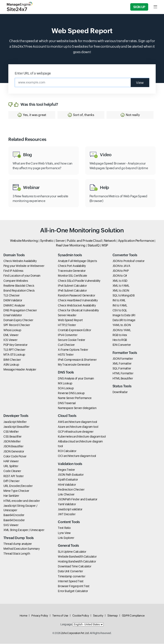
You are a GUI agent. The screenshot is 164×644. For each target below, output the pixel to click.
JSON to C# (120, 276)
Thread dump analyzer (18, 544)
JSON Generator (14, 452)
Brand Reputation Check (19, 291)
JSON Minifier (12, 442)
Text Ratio (64, 528)
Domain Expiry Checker (18, 321)
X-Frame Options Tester (73, 350)
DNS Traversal (67, 403)
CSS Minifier (11, 432)
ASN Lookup (11, 365)
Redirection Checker (71, 490)
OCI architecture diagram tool (77, 456)
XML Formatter (122, 364)
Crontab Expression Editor (74, 330)
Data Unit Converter (70, 572)
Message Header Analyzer (20, 370)
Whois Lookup (12, 330)
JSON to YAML (122, 330)
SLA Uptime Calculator (72, 552)
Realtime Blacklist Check (19, 286)
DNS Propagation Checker (20, 311)
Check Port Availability (72, 266)
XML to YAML (121, 286)
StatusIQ (94, 246)
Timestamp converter (72, 577)
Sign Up (139, 7)
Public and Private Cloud (84, 241)
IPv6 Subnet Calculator (72, 291)
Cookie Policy (81, 616)
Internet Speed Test (71, 581)
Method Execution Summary (21, 549)
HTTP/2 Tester (67, 325)
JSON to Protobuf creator (129, 261)
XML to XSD (120, 281)
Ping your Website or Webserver (24, 266)
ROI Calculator (67, 451)
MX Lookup (65, 384)
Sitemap (112, 616)
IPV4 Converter (68, 335)
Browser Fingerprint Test (74, 586)
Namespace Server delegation (77, 408)
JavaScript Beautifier (16, 427)
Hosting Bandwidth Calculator (77, 562)
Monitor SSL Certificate (72, 276)
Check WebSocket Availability (77, 306)
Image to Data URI (124, 315)
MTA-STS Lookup (14, 355)
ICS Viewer (10, 340)
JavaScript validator (70, 509)
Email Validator (13, 315)
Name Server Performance (75, 398)
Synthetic (47, 241)
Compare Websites (16, 281)
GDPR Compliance (133, 616)
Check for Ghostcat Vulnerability (78, 311)
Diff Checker (12, 481)
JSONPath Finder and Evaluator (78, 500)
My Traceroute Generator (74, 365)
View (140, 82)
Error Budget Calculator (73, 591)
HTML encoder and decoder (22, 501)
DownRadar (120, 392)
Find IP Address (13, 271)
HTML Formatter (123, 374)
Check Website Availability (20, 261)
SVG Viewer (11, 525)
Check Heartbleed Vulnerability (78, 301)
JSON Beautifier (13, 447)
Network (110, 241)
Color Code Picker (15, 457)
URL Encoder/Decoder (18, 486)
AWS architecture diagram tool (77, 422)
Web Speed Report (70, 321)
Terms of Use (60, 616)
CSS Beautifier (12, 437)
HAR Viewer (11, 461)
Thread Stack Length (17, 554)
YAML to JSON (122, 325)
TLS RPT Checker (14, 350)
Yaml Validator (67, 505)
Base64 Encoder (14, 515)
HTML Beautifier (123, 379)
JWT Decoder (67, 514)
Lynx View (64, 533)
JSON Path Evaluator (71, 475)
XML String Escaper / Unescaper (24, 530)
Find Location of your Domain (22, 276)
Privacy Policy (40, 616)
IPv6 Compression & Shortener (77, 360)
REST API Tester (14, 476)
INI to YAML (120, 306)
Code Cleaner (12, 471)
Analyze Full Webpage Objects (77, 261)
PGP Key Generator (15, 345)
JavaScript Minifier (15, 422)
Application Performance (136, 241)
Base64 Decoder (14, 520)
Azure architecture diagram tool (78, 427)
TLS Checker (12, 296)
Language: (66, 625)
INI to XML (119, 301)
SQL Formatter (122, 369)
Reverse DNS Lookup (71, 394)
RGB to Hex (120, 335)
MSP (105, 246)
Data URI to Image (124, 321)
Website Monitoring (24, 241)
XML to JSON (121, 291)
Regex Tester (66, 470)
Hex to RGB (120, 340)
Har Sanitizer (11, 496)
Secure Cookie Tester (72, 340)
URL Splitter (11, 467)
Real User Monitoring (71, 246)
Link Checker (66, 495)
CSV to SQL (120, 311)
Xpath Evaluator (68, 480)
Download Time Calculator (75, 567)
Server (60, 241)
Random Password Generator (76, 296)
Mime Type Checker (16, 491)
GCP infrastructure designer (76, 432)
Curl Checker (66, 345)
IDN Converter (122, 345)
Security (98, 616)
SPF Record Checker (17, 325)
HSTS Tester (66, 355)
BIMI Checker (12, 360)
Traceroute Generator (72, 271)
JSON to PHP (121, 271)
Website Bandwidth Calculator (77, 557)
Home (23, 616)
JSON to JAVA (121, 266)
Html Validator (67, 485)
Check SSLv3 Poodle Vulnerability (79, 281)
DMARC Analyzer (14, 306)
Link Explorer (66, 538)
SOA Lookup (66, 388)
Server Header (67, 315)
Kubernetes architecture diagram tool (82, 437)
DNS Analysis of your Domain (76, 379)
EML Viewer (11, 335)
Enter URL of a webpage (33, 73)
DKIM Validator (13, 301)
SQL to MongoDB (124, 296)
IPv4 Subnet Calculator (72, 286)
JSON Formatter (123, 359)
